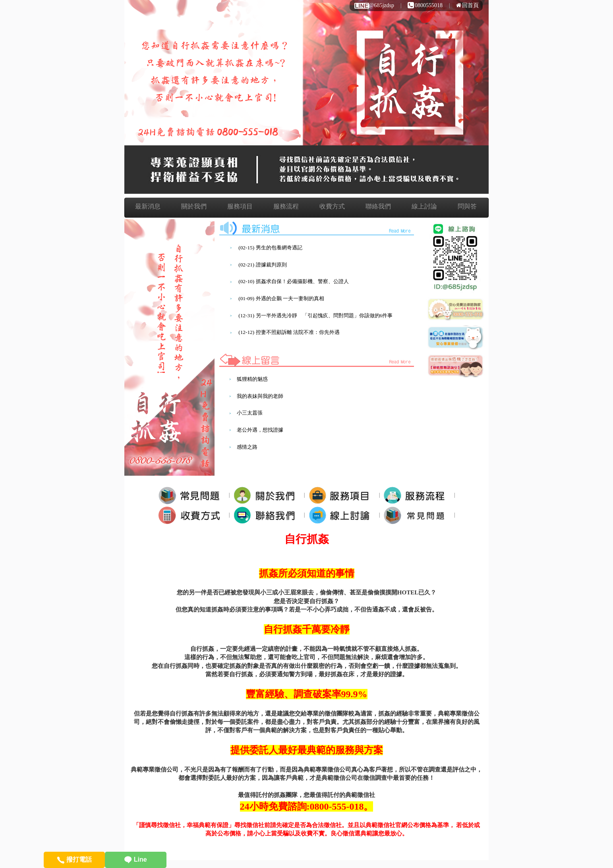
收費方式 (332, 206)
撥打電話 (74, 859)
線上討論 (424, 206)
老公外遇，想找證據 (260, 430)
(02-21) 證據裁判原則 (262, 265)
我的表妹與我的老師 (260, 396)
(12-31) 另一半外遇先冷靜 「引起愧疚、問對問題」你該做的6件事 (315, 315)
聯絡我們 (378, 206)
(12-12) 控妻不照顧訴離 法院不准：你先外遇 (289, 332)
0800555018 (425, 5)
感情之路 (247, 447)
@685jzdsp (374, 5)
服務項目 (240, 206)
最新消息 (148, 206)
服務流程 (286, 206)
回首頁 (467, 5)
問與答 (467, 206)
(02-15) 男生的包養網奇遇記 (270, 248)
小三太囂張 (250, 413)
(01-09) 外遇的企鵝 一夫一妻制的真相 (281, 298)
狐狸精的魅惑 (252, 379)
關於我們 (194, 206)
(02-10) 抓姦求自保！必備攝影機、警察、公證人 (293, 281)
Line (135, 859)
